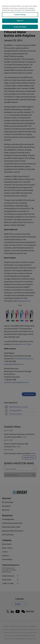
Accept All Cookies (20, 22)
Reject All (20, 16)
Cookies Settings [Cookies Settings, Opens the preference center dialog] (20, 10)
